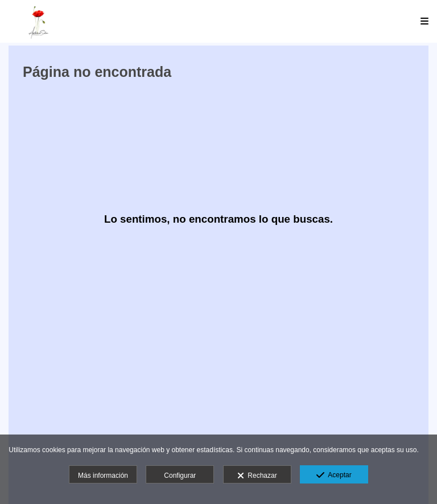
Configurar (180, 476)
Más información (103, 476)
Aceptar (334, 476)
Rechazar (257, 476)
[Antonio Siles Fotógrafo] (39, 21)
